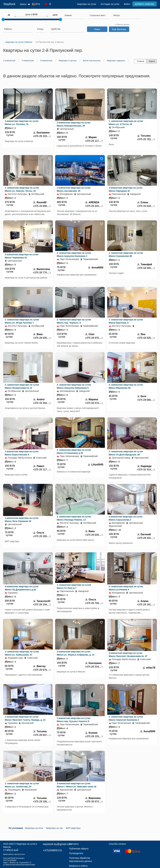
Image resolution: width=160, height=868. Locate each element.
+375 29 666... (146, 400)
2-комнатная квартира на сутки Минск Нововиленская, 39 (74, 124)
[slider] (3, 19)
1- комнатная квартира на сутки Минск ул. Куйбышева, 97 (22, 653)
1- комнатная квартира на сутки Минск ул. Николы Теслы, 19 (22, 189)
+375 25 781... (146, 139)
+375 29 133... (94, 736)
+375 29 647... (42, 735)
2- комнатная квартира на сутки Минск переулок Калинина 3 (74, 254)
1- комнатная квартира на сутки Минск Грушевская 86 (126, 254)
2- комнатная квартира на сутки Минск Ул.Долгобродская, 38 (126, 453)
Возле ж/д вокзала (92, 61)
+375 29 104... (42, 605)
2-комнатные (28, 61)
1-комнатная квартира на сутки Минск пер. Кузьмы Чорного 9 (74, 720)
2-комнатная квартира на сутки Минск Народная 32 (126, 189)
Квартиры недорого (116, 61)
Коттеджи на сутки (110, 4)
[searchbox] (74, 15)
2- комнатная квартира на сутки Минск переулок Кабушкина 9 (74, 386)
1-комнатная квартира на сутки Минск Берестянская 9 (21, 453)
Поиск (97, 29)
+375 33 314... (146, 470)
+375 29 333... (94, 206)
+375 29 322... (146, 538)
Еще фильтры (119, 29)
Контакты (74, 844)
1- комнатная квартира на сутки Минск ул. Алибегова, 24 (22, 785)
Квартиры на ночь (34, 828)
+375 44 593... (146, 268)
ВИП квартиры (73, 828)
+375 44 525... (146, 338)
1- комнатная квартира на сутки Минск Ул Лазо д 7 (74, 586)
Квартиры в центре (68, 61)
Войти (127, 4)
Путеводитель (76, 853)
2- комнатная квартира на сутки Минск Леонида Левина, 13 (74, 518)
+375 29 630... (42, 338)
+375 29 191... (146, 605)
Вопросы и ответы (78, 866)
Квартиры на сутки (87, 4)
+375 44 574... (94, 403)
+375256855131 (52, 850)
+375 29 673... (94, 802)
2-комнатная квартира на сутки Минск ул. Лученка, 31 (21, 123)
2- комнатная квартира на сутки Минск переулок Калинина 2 (126, 718)
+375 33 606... (42, 206)
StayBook (9, 4)
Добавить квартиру (144, 4)
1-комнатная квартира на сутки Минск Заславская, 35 (74, 189)
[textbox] (98, 15)
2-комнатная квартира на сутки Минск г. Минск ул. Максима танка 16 (76, 785)
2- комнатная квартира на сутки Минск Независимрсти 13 (22, 386)
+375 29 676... (94, 338)
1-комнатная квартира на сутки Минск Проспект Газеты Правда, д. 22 (25, 718)
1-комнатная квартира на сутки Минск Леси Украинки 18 (21, 520)
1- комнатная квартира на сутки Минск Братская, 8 (126, 321)
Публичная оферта (79, 849)
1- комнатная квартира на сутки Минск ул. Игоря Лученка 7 (22, 321)
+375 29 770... (42, 273)
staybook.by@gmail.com (57, 844)
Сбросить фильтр (122, 25)
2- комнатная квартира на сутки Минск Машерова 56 (126, 386)
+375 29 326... (42, 536)
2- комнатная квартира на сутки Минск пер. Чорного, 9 (74, 321)
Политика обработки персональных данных (81, 860)
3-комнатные (46, 61)
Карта (152, 61)
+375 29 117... (94, 141)
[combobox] (74, 16)
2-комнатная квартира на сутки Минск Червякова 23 (21, 256)
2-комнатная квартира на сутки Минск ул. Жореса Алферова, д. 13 (76, 653)
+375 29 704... (94, 603)
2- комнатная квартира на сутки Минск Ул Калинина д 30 (74, 451)
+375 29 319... (42, 136)
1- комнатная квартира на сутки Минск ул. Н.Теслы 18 (126, 123)
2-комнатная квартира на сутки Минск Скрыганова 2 (126, 518)
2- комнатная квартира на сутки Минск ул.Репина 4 (126, 588)
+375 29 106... (42, 802)
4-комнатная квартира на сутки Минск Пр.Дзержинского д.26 (21, 588)
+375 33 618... (146, 206)
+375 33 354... (42, 403)
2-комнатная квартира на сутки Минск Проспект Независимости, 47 (128, 655)
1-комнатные (9, 61)
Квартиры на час (54, 828)
